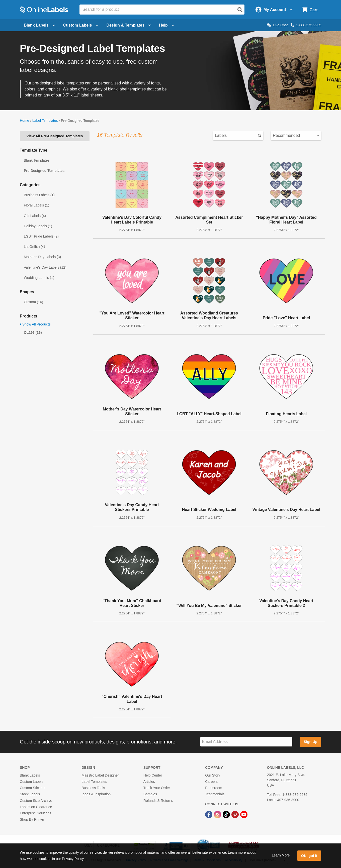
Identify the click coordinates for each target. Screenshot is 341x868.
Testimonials (215, 794)
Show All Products (35, 324)
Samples (150, 794)
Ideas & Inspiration (96, 794)
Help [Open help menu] (167, 25)
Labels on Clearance (36, 807)
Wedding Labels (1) (39, 278)
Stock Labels (30, 794)
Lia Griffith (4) (34, 247)
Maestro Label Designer (100, 775)
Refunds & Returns (158, 801)
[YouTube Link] (244, 814)
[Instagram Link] (218, 814)
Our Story (213, 775)
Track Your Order (157, 788)
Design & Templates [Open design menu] (129, 25)
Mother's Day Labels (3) (42, 257)
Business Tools (93, 788)
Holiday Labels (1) (38, 226)
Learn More (281, 855)
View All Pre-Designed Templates (55, 136)
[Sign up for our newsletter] (246, 742)
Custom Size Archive (36, 801)
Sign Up (310, 742)
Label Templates (45, 121)
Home (24, 121)
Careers (211, 782)
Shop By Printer (32, 819)
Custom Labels (31, 782)
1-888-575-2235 (306, 25)
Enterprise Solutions (35, 813)
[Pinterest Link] (236, 814)
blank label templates (127, 89)
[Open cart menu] (310, 10)
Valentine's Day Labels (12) (45, 267)
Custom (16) (33, 302)
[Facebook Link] (209, 814)
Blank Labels (30, 775)
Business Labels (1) (39, 195)
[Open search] (240, 10)
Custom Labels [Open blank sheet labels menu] (81, 25)
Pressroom (214, 788)
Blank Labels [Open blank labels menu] (39, 25)
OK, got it (309, 856)
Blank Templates (37, 160)
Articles (149, 782)
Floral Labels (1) (36, 205)
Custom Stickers (33, 788)
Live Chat (277, 25)
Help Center (153, 775)
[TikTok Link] (227, 814)
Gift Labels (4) (35, 216)
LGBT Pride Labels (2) (41, 236)
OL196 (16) (33, 333)
